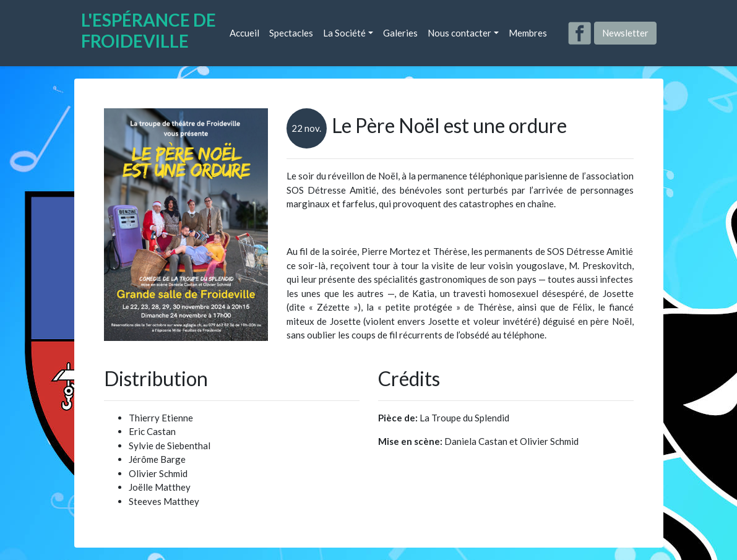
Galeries (400, 33)
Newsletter (625, 33)
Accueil (244, 33)
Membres (528, 33)
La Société (344, 33)
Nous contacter (459, 33)
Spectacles (291, 33)
